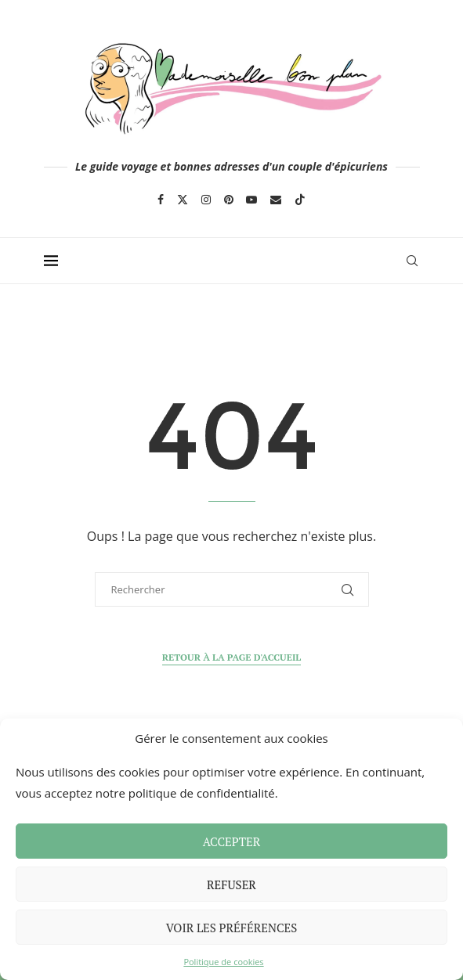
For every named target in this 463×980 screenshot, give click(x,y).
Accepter (232, 841)
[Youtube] (251, 200)
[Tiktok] (300, 200)
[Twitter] (183, 200)
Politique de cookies (223, 962)
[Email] (276, 200)
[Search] (412, 261)
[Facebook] (161, 200)
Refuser (231, 885)
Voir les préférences (232, 928)
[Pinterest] (229, 200)
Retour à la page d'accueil (232, 657)
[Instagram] (206, 200)
